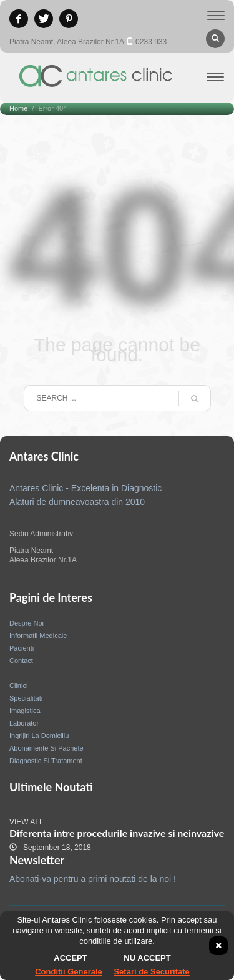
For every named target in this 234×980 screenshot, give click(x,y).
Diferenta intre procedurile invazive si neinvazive (117, 833)
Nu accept (147, 958)
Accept (70, 958)
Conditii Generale (69, 972)
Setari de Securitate (151, 972)
